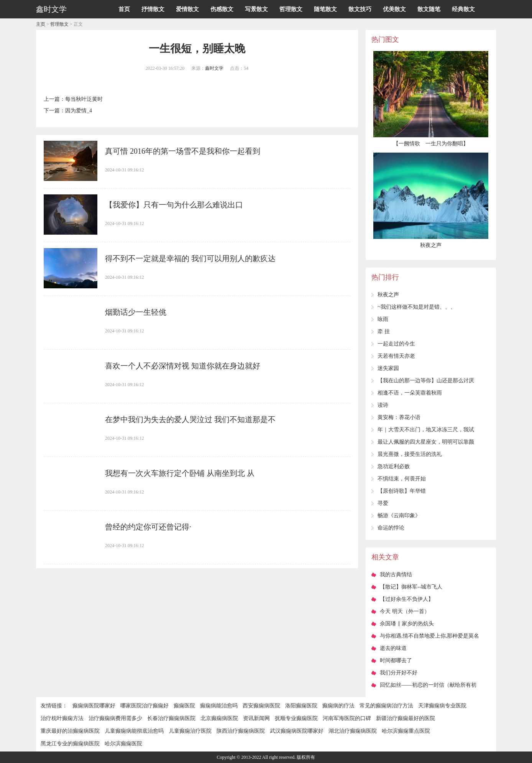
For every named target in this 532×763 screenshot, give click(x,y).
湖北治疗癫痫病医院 (353, 731)
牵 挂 (384, 331)
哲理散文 (291, 9)
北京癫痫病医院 (219, 718)
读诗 (383, 405)
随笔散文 (325, 9)
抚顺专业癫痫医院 (296, 718)
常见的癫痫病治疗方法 (386, 706)
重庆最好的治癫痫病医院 (70, 731)
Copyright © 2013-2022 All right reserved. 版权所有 (266, 757)
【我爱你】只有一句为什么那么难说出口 (174, 205)
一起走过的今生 (396, 344)
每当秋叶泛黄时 (84, 99)
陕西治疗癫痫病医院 (241, 731)
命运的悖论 (391, 528)
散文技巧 (360, 9)
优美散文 (394, 9)
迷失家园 (388, 368)
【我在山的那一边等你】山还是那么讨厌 (426, 381)
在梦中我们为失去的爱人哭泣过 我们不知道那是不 (190, 419)
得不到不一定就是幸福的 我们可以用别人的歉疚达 (190, 258)
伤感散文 (222, 9)
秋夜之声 (388, 295)
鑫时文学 (214, 68)
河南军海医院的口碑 (347, 718)
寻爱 (383, 503)
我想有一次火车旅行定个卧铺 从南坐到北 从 (180, 473)
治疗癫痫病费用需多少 (115, 718)
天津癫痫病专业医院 (442, 706)
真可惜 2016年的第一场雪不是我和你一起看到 (183, 151)
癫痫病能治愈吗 (219, 706)
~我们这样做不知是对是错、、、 (417, 307)
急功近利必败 (394, 466)
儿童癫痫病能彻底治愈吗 (134, 731)
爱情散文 (187, 9)
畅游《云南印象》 (399, 516)
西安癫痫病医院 (261, 706)
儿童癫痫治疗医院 (190, 731)
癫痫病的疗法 (338, 706)
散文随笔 (429, 9)
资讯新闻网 (256, 718)
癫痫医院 (184, 706)
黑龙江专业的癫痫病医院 (70, 744)
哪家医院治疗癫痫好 (144, 706)
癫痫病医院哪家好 (94, 706)
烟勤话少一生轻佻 (136, 312)
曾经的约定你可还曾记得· (148, 527)
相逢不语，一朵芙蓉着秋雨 (410, 393)
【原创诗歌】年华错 (402, 491)
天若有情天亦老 (396, 356)
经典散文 (463, 9)
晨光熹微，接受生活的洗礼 (410, 454)
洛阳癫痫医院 (301, 706)
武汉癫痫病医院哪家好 (297, 731)
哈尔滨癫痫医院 (123, 744)
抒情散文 (153, 9)
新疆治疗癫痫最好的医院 (406, 718)
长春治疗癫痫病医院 (171, 718)
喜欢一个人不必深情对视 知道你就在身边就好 (183, 366)
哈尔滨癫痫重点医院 (406, 731)
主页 (41, 24)
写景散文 (256, 9)
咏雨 (383, 319)
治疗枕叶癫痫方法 (62, 718)
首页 (124, 9)
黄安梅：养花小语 (399, 417)
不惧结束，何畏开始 (402, 479)
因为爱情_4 (79, 111)
